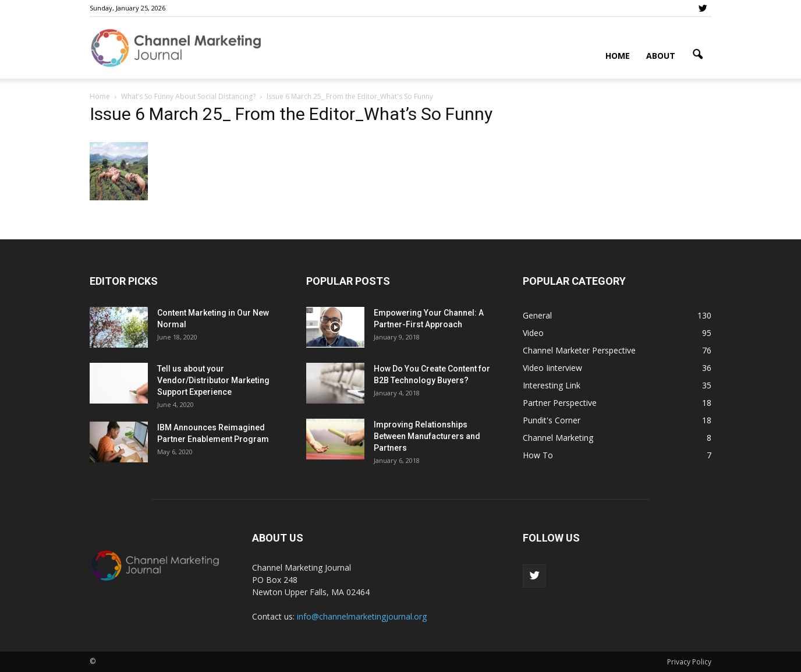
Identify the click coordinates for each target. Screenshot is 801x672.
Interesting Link (552, 385)
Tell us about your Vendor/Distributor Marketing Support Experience (213, 380)
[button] (697, 55)
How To (538, 455)
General (537, 315)
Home (618, 56)
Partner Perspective (560, 403)
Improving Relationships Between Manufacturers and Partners (427, 436)
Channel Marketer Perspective (579, 350)
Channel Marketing (558, 438)
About (661, 56)
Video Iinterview (552, 368)
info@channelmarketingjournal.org (362, 616)
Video (533, 333)
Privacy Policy (689, 662)
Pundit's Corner (552, 420)
